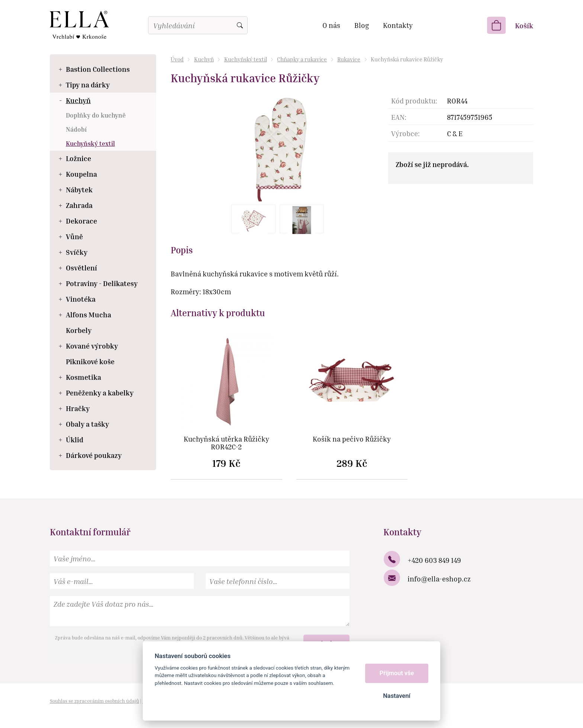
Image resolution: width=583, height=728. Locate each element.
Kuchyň (204, 59)
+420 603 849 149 (434, 560)
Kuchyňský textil (246, 59)
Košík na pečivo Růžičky (352, 439)
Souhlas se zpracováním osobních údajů (94, 701)
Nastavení (397, 696)
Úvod (177, 59)
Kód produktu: (414, 101)
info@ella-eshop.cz (439, 579)
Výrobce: (405, 133)
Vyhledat (240, 25)
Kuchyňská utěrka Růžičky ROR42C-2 (226, 443)
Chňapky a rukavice (302, 59)
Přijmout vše (397, 673)
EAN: (399, 117)
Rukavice (349, 59)
